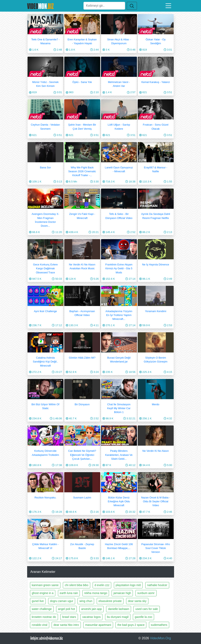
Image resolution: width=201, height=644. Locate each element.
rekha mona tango (96, 593)
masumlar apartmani (98, 625)
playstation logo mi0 (128, 585)
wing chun (86, 601)
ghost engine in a (43, 593)
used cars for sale (147, 609)
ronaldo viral (40, 625)
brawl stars (69, 617)
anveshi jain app (92, 609)
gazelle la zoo (143, 617)
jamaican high (122, 593)
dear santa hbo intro (66, 625)
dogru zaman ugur (62, 601)
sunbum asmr (146, 593)
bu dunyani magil (118, 617)
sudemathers (159, 625)
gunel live (38, 601)
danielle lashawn (119, 609)
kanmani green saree (45, 585)
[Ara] (104, 6)
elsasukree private (110, 601)
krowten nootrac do (44, 617)
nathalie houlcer (157, 585)
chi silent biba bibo (76, 585)
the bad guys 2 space (131, 625)
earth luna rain (69, 593)
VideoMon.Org (160, 638)
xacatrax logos (91, 617)
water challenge (42, 609)
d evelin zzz (102, 585)
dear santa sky (137, 601)
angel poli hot (66, 609)
